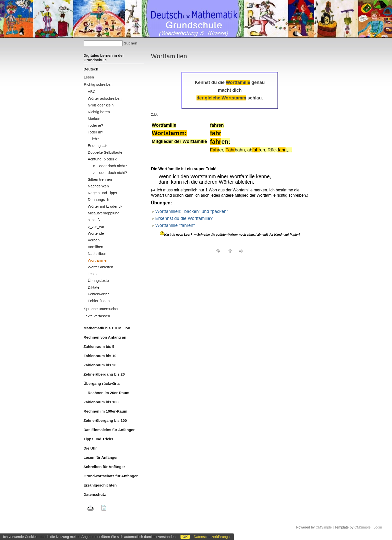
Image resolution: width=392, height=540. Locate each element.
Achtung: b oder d (102, 159)
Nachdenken (98, 186)
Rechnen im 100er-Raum (105, 411)
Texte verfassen (97, 316)
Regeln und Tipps (102, 193)
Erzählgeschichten (100, 485)
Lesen (89, 77)
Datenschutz (95, 494)
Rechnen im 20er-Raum (106, 393)
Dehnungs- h (98, 200)
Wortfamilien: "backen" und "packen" (192, 211)
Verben (94, 240)
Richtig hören (99, 112)
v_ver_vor (96, 227)
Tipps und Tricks (98, 439)
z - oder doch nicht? (107, 173)
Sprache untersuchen (102, 309)
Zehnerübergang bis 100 (105, 420)
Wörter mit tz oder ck (105, 206)
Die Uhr (90, 448)
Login (378, 527)
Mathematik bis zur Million (107, 328)
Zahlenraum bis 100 (101, 402)
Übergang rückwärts (102, 383)
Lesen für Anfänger (101, 457)
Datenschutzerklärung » (212, 537)
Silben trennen (100, 179)
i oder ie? (95, 125)
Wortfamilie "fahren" (175, 225)
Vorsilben (95, 247)
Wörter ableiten (100, 267)
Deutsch (91, 69)
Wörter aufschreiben (105, 98)
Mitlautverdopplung (104, 213)
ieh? (93, 139)
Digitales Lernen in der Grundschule (104, 58)
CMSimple (324, 527)
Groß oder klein (101, 105)
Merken (94, 119)
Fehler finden (99, 301)
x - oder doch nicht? (107, 166)
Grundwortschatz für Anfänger (111, 476)
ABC (92, 92)
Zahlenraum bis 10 (100, 356)
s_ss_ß (94, 220)
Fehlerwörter (98, 294)
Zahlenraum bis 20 (100, 365)
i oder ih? (95, 132)
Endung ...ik (98, 146)
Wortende (96, 233)
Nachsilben (97, 254)
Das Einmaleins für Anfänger (109, 430)
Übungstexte (98, 280)
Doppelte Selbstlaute (105, 152)
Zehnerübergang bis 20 (104, 374)
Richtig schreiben (98, 84)
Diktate (94, 287)
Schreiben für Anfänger (104, 467)
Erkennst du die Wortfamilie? (184, 218)
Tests (92, 274)
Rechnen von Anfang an (105, 337)
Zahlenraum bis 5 (99, 346)
